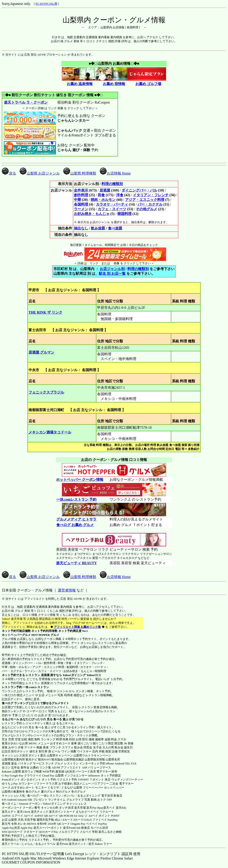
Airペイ (29, 816)
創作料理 (81, 195)
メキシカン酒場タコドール (50, 432)
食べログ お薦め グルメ (75, 525)
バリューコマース (99, 767)
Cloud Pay (48, 775)
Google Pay (16, 775)
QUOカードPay (48, 832)
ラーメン (81, 209)
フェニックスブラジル (46, 392)
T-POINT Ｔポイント (91, 780)
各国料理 (81, 204)
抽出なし (81, 228)
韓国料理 (124, 214)
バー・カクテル (150, 204)
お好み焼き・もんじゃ (92, 214)
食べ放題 (115, 228)
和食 (101, 195)
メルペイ (85, 832)
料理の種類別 (112, 184)
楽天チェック (40, 812)
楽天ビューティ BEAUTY (76, 563)
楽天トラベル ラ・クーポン (26, 102)
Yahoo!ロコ (94, 675)
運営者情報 (67, 590)
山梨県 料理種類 (80, 173)
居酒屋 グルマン (41, 352)
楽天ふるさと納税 (110, 832)
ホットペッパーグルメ (16, 635)
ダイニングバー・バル (139, 190)
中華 (77, 200)
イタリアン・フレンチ (151, 195)
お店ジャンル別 (112, 269)
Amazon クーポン (30, 804)
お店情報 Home (115, 173)
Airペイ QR (56, 816)
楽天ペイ (109, 808)
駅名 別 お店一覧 (112, 274)
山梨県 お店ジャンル (40, 173)
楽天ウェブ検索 (32, 771)
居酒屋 (105, 190)
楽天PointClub (72, 828)
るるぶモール (10, 719)
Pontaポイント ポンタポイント (21, 780)
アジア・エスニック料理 (145, 200)
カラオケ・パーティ (112, 204)
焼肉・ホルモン (103, 200)
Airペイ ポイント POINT (104, 816)
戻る (9, 173)
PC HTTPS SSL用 (46, 4)
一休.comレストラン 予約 (76, 499)
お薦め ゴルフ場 (148, 84)
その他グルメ (147, 209)
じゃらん (27, 844)
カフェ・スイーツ (112, 209)
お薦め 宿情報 (114, 84)
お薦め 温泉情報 (80, 84)
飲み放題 (98, 228)
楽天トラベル (10, 844)
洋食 (120, 195)
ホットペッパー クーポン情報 (80, 480)
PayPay (103, 824)
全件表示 (81, 190)
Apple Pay (27, 828)
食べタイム (9, 804)
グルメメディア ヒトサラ (76, 519)
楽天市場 (80, 808)
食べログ (8, 703)
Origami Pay (78, 824)
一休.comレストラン (36, 687)
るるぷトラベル (45, 844)
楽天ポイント (77, 844)
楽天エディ (9, 812)
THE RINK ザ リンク (45, 312)
